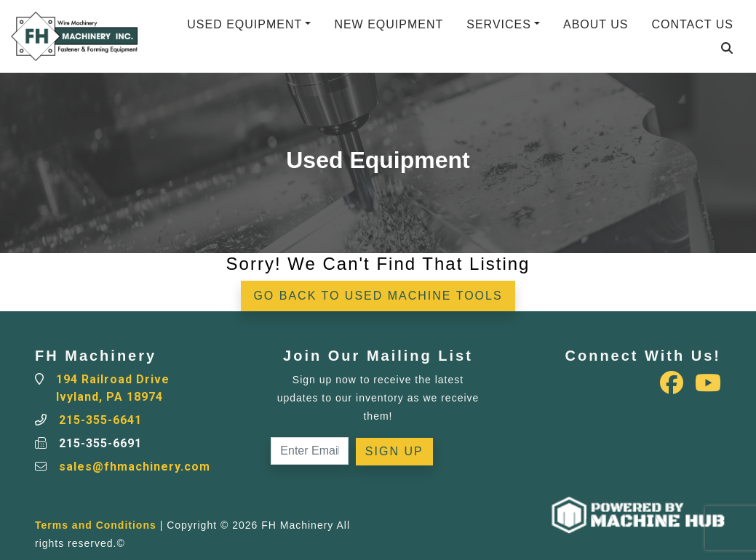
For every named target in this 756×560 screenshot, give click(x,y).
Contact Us (692, 24)
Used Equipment (244, 24)
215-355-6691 (100, 443)
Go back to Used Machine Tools (378, 296)
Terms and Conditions (96, 525)
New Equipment (389, 24)
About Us (596, 24)
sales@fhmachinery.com (135, 467)
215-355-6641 (100, 420)
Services (499, 24)
